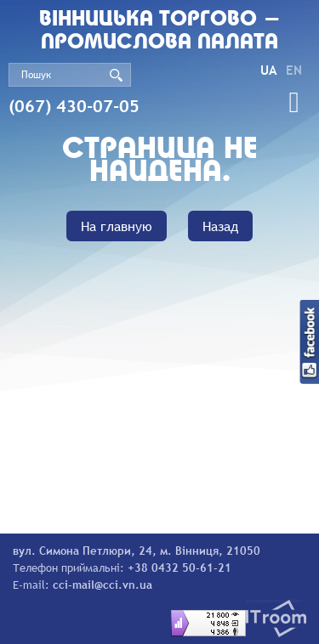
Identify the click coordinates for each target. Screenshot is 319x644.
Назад (220, 226)
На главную (117, 226)
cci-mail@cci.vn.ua (103, 585)
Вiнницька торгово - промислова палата (160, 31)
